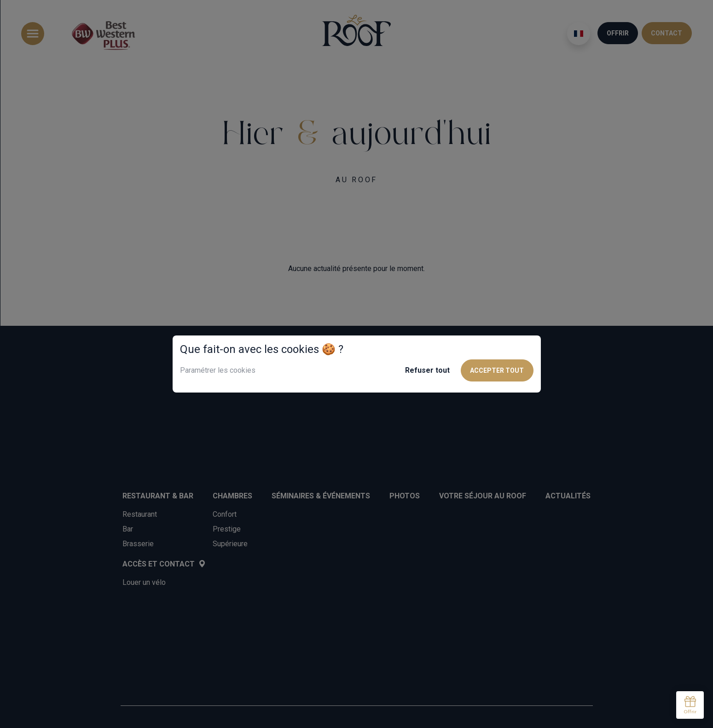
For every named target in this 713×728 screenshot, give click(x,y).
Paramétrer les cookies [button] (218, 370)
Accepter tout (497, 370)
